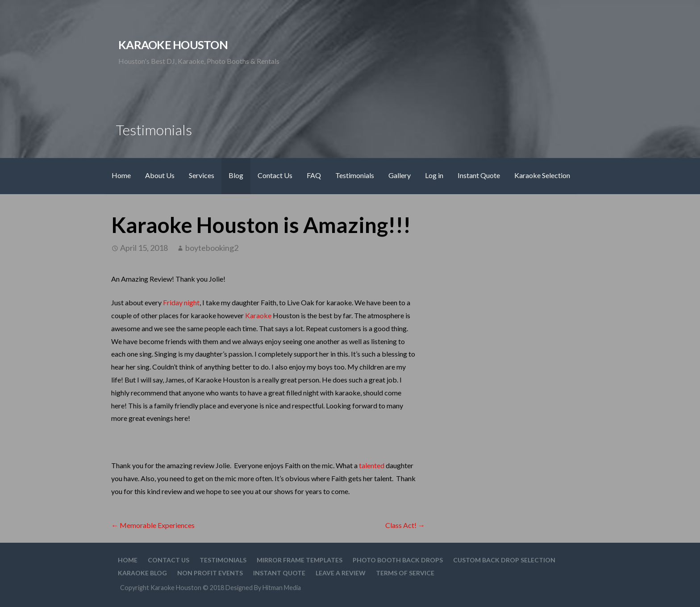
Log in (434, 175)
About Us (160, 175)
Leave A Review (341, 573)
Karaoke (258, 315)
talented (372, 465)
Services (202, 175)
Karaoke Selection (542, 175)
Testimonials (355, 175)
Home (121, 175)
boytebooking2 (212, 248)
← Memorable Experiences (153, 525)
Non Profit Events (210, 573)
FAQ (314, 175)
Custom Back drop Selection (504, 560)
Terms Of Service (405, 573)
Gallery (400, 175)
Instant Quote (479, 175)
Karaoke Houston (173, 45)
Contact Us (275, 175)
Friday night (181, 302)
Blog (236, 175)
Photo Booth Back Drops (398, 560)
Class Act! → (405, 525)
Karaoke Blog (142, 573)
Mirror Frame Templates (300, 560)
